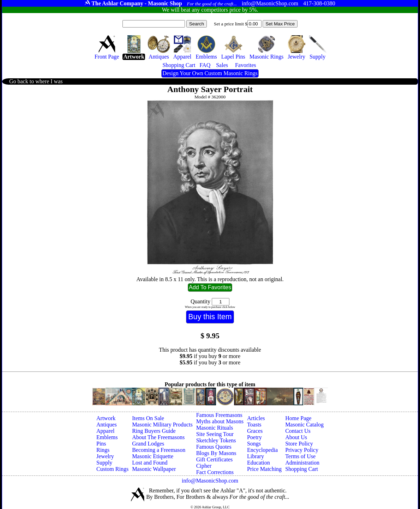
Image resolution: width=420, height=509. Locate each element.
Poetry (254, 437)
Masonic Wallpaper (154, 469)
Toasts (254, 425)
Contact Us (298, 431)
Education (259, 463)
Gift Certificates (215, 459)
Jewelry (105, 456)
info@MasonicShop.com (210, 481)
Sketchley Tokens (216, 440)
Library (256, 456)
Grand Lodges (148, 444)
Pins (101, 444)
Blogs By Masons (216, 453)
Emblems (107, 437)
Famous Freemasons (219, 415)
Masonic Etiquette (153, 456)
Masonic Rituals (215, 428)
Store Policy (299, 444)
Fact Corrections (215, 472)
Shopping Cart (302, 469)
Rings (103, 450)
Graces (255, 431)
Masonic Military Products (162, 425)
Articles (256, 418)
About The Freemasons (158, 437)
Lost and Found (150, 463)
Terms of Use (300, 456)
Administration (302, 463)
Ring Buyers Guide (154, 431)
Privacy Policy (302, 450)
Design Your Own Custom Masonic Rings (210, 73)
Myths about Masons (220, 421)
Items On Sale (148, 418)
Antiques (107, 425)
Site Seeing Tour (215, 434)
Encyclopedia (262, 450)
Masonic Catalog (304, 425)
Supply (104, 463)
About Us (296, 437)
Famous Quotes (214, 447)
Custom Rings (112, 469)
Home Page (298, 418)
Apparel (106, 431)
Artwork (106, 418)
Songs (254, 444)
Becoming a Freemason (159, 450)
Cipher (204, 466)
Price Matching (264, 469)
